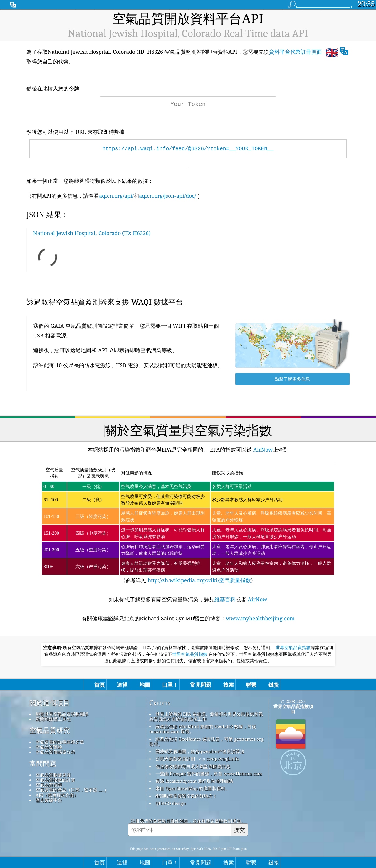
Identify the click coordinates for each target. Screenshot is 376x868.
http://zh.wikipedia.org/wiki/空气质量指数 (199, 580)
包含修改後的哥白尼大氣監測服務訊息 (193, 766)
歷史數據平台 (49, 800)
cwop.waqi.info (223, 759)
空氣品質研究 (50, 730)
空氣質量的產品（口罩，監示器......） (72, 790)
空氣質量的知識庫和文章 (60, 742)
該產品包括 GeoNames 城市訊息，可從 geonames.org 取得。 (206, 741)
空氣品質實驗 (49, 747)
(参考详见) (188, 524)
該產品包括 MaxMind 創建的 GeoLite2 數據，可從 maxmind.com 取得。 (203, 729)
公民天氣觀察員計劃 (175, 759)
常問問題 (43, 764)
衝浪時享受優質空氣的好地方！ (186, 796)
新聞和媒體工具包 (53, 719)
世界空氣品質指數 (293, 648)
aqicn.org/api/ (116, 196)
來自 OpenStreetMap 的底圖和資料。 (193, 788)
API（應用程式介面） (57, 795)
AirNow (262, 450)
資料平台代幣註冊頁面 (296, 52)
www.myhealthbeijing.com (260, 618)
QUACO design (171, 803)
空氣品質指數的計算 (55, 780)
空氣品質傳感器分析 (55, 752)
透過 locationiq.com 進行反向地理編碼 (194, 781)
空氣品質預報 (49, 785)
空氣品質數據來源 (53, 775)
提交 (239, 830)
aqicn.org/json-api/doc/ (167, 196)
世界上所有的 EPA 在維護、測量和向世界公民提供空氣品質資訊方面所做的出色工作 (206, 716)
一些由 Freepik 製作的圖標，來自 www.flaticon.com (209, 774)
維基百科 (225, 599)
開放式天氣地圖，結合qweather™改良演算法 (200, 751)
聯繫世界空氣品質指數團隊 (62, 714)
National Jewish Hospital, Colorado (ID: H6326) (92, 233)
